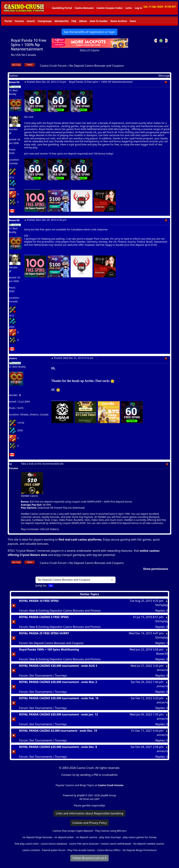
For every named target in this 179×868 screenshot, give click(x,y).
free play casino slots (27, 844)
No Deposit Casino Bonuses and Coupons (97, 66)
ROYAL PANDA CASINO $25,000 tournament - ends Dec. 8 (58, 747)
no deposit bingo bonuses (37, 837)
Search (31, 21)
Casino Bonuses (84, 8)
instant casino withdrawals (116, 844)
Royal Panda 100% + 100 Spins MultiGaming (49, 649)
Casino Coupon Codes (110, 8)
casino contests (31, 850)
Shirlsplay (162, 605)
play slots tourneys (110, 837)
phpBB (81, 795)
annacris (162, 670)
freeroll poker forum (54, 850)
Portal (8, 21)
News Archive (119, 21)
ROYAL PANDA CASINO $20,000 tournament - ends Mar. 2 (58, 682)
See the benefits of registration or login (89, 32)
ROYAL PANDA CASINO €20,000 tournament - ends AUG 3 (58, 666)
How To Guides (99, 21)
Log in (138, 8)
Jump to (41, 585)
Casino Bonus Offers (109, 850)
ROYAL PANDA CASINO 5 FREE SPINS (44, 617)
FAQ (74, 21)
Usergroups (45, 21)
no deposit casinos (87, 837)
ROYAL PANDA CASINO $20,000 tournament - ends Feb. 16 (59, 698)
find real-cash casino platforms (80, 540)
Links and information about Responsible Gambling (89, 813)
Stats (133, 21)
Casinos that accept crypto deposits (73, 831)
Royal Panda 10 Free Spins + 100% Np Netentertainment (29, 45)
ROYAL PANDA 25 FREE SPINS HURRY (44, 633)
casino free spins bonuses (84, 844)
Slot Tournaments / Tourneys (48, 675)
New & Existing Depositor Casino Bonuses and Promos (65, 611)
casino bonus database (54, 844)
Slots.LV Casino (90, 50)
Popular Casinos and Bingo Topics (75, 785)
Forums (19, 21)
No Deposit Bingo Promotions (140, 850)
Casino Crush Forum (53, 66)
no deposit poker (64, 837)
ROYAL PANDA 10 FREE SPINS (39, 601)
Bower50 (162, 654)
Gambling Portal (62, 8)
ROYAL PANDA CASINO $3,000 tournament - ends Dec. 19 (58, 731)
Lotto (129, 8)
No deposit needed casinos (149, 844)
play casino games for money (140, 837)
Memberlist (62, 21)
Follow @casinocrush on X (89, 858)
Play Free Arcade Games (81, 850)
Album (83, 21)
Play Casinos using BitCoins (111, 831)
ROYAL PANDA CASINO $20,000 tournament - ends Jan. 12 (58, 714)
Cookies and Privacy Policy (90, 823)
